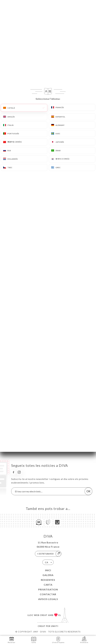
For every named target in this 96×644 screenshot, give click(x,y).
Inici (48, 570)
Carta (48, 585)
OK (88, 491)
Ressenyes (48, 580)
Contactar (48, 594)
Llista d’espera (58, 640)
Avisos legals (48, 599)
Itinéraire (84, 640)
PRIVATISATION (48, 589)
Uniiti (55, 626)
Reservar (12, 640)
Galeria (48, 575)
